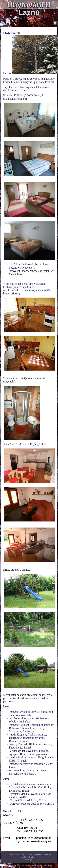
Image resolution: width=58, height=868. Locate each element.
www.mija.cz (29, 859)
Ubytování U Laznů (29, 9)
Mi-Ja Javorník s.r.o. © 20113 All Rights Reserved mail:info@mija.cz (29, 856)
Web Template (11, 866)
